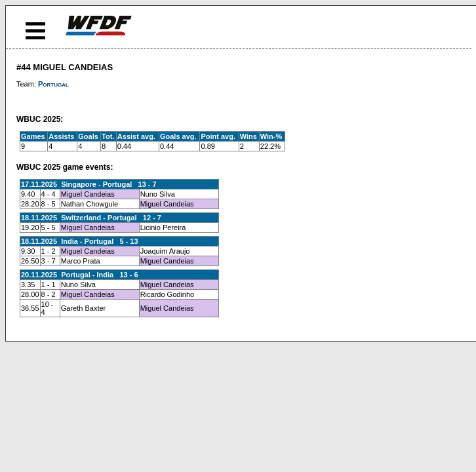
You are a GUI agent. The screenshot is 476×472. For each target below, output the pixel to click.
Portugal (53, 84)
